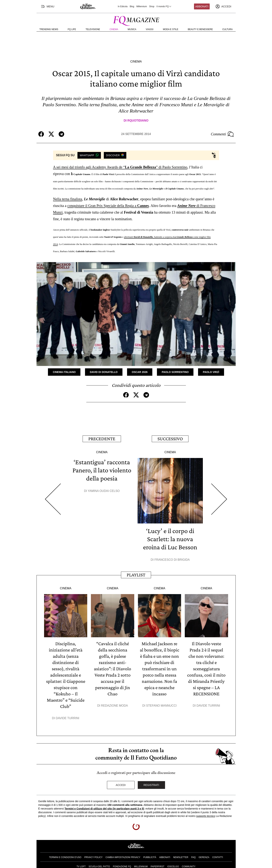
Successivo (170, 439)
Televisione (93, 29)
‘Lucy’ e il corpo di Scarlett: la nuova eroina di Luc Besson (170, 539)
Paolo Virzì (211, 372)
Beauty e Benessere (200, 29)
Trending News (49, 29)
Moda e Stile (170, 29)
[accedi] (223, 6)
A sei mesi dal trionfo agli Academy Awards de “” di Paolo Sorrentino (120, 167)
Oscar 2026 (140, 372)
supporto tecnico (206, 816)
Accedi (121, 785)
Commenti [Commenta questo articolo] (222, 134)
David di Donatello (104, 372)
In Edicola (123, 6)
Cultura (228, 29)
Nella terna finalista (68, 199)
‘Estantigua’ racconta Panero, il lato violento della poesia (102, 470)
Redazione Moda (115, 706)
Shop (152, 6)
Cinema (114, 29)
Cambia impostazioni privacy (123, 857)
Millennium (142, 6)
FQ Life (72, 29)
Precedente (102, 439)
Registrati (151, 785)
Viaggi (150, 29)
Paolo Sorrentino (175, 372)
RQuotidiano (138, 121)
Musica (132, 29)
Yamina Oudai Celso (104, 491)
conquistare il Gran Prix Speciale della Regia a (108, 206)
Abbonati (202, 6)
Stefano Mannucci (161, 706)
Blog (132, 6)
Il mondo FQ (164, 6)
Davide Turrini (67, 718)
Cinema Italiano (64, 372)
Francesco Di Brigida (172, 560)
